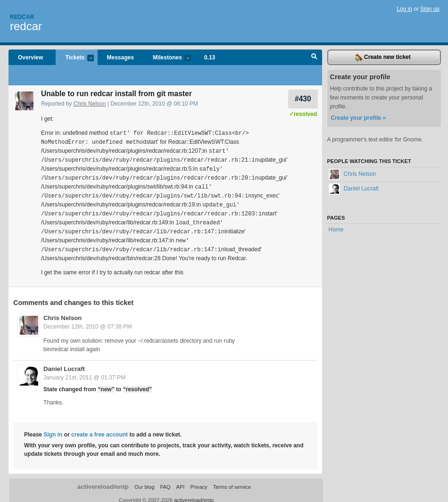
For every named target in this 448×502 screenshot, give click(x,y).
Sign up (430, 9)
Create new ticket (383, 58)
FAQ (165, 480)
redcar (26, 26)
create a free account (100, 428)
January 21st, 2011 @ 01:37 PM (84, 371)
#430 (303, 99)
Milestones (167, 58)
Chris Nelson (90, 104)
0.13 (210, 58)
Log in (404, 9)
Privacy (199, 480)
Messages (120, 58)
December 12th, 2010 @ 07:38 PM (88, 320)
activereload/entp (103, 480)
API (181, 480)
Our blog (144, 480)
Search (314, 58)
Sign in (53, 428)
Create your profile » (359, 118)
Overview (30, 58)
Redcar (22, 17)
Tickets (75, 58)
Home (336, 230)
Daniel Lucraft (64, 362)
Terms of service (232, 480)
